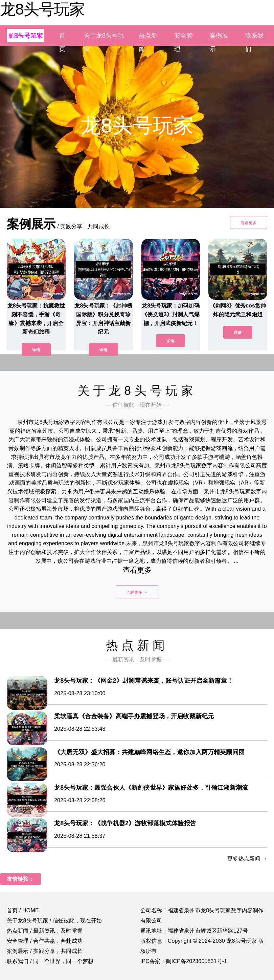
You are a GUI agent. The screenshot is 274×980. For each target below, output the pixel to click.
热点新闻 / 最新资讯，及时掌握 (45, 931)
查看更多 (137, 570)
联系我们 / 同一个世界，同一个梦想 (50, 961)
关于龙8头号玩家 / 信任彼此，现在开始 (54, 921)
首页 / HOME (23, 910)
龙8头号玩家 (42, 9)
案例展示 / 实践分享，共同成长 (45, 951)
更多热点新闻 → (247, 859)
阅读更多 (249, 223)
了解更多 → (137, 592)
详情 (36, 350)
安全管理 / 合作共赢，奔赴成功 (45, 941)
